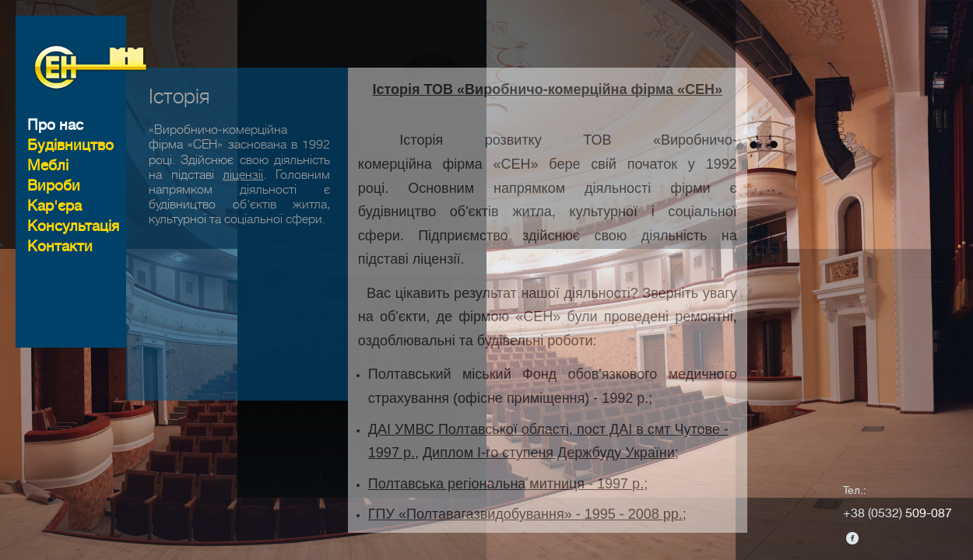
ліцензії (243, 214)
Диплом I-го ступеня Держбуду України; (551, 492)
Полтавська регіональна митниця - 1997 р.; (508, 523)
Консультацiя (73, 226)
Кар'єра (54, 206)
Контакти (60, 246)
